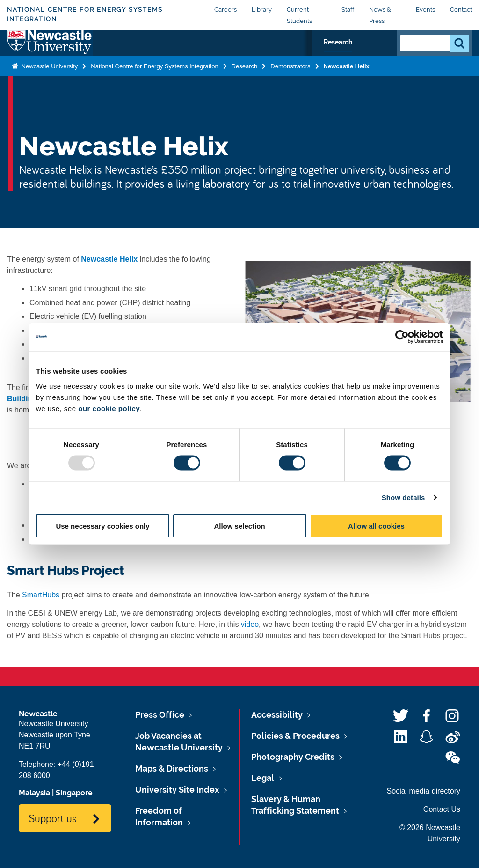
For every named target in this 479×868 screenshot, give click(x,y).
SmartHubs (41, 595)
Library (262, 10)
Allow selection (239, 526)
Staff (348, 10)
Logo (50, 53)
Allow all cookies (376, 526)
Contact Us (442, 809)
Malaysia (34, 793)
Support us (53, 818)
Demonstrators (290, 86)
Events (425, 10)
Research (365, 55)
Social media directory (424, 791)
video (250, 624)
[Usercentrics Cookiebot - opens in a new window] (402, 337)
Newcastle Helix (347, 86)
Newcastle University (49, 86)
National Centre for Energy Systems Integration (85, 14)
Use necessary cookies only (102, 526)
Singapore (74, 793)
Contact (461, 10)
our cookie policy (109, 408)
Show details (403, 497)
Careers (225, 10)
